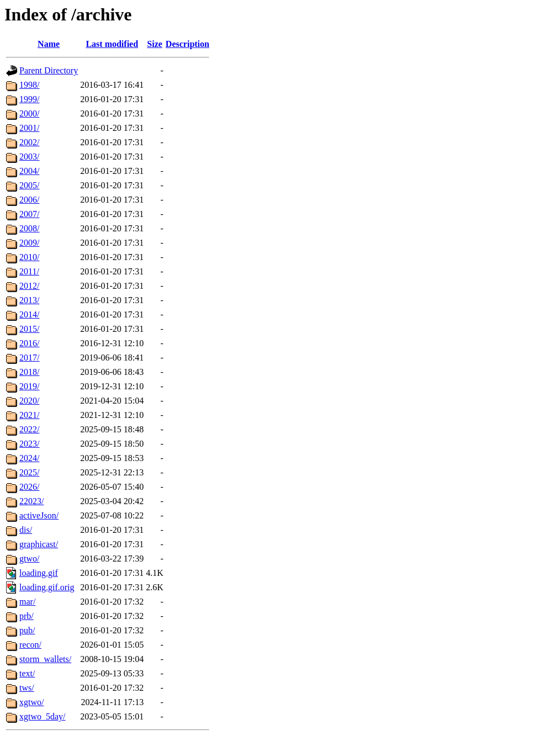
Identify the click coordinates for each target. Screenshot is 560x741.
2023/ (29, 444)
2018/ (29, 372)
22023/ (31, 501)
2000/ (29, 113)
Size (155, 44)
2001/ (29, 128)
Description (187, 44)
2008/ (29, 228)
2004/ (29, 171)
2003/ (29, 157)
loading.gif (39, 573)
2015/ (29, 329)
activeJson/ (39, 515)
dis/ (26, 530)
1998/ (29, 85)
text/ (27, 673)
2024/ (29, 458)
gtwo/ (29, 559)
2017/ (29, 358)
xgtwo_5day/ (43, 716)
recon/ (30, 645)
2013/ (29, 300)
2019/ (29, 386)
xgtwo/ (31, 702)
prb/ (27, 616)
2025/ (29, 472)
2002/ (29, 142)
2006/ (29, 200)
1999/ (29, 99)
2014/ (29, 314)
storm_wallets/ (45, 659)
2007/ (29, 214)
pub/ (27, 630)
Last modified (112, 44)
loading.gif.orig (47, 587)
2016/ (29, 343)
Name (49, 44)
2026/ (29, 487)
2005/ (29, 185)
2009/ (29, 243)
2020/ (29, 401)
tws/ (27, 688)
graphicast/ (39, 544)
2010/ (29, 257)
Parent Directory (49, 70)
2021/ (29, 415)
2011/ (29, 271)
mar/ (27, 602)
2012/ (29, 286)
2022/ (29, 429)
